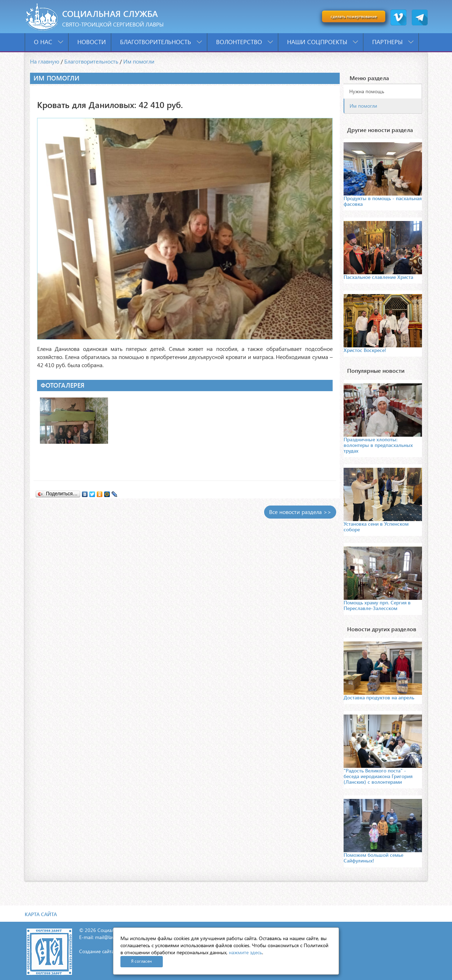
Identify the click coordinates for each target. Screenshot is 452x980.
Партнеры (393, 42)
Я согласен (141, 961)
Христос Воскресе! (365, 350)
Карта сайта (41, 914)
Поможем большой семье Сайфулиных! (373, 858)
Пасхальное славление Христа (378, 277)
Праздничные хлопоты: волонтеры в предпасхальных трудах (378, 445)
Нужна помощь (367, 91)
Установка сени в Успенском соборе (376, 527)
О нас (49, 42)
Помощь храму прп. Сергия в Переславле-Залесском (377, 605)
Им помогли (139, 61)
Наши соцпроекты (323, 42)
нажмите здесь (245, 952)
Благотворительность (161, 42)
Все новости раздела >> (300, 512)
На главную (45, 61)
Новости (92, 42)
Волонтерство (245, 42)
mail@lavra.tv (109, 937)
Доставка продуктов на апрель (379, 697)
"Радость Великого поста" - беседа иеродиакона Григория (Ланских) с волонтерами (378, 776)
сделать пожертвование (354, 16)
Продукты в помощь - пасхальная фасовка (383, 201)
